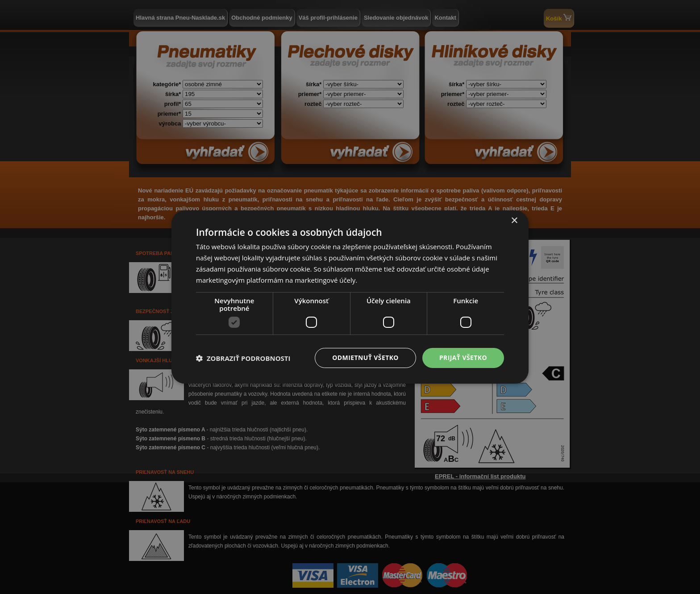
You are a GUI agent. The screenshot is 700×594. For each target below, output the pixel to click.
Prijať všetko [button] (463, 358)
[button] (243, 358)
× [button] (514, 221)
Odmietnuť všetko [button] (365, 358)
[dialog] (350, 297)
